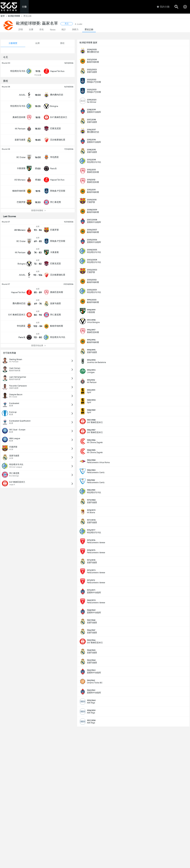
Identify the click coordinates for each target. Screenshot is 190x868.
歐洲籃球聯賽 (16, 16)
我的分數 (163, 7)
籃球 (4, 16)
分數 (24, 7)
